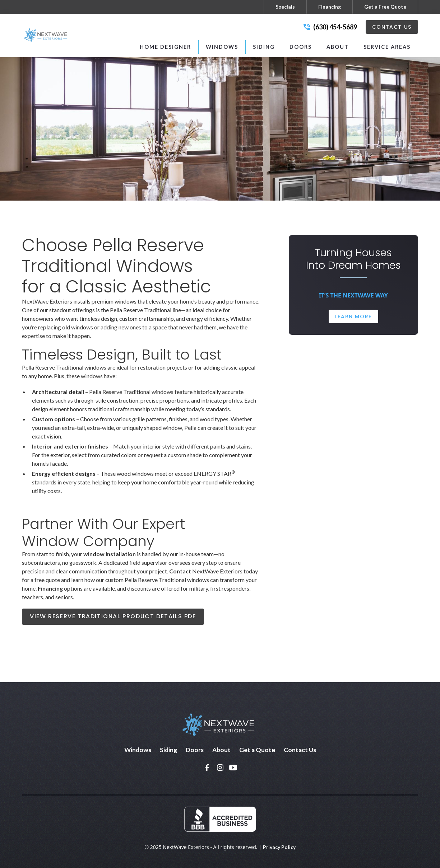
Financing (330, 7)
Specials (285, 7)
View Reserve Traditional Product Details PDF (113, 616)
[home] (47, 36)
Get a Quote (257, 750)
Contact (180, 571)
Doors (195, 750)
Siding (168, 750)
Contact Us (392, 27)
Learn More (353, 316)
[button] (222, 47)
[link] (207, 768)
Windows (138, 750)
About (221, 750)
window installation (110, 554)
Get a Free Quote (385, 7)
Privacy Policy (279, 847)
